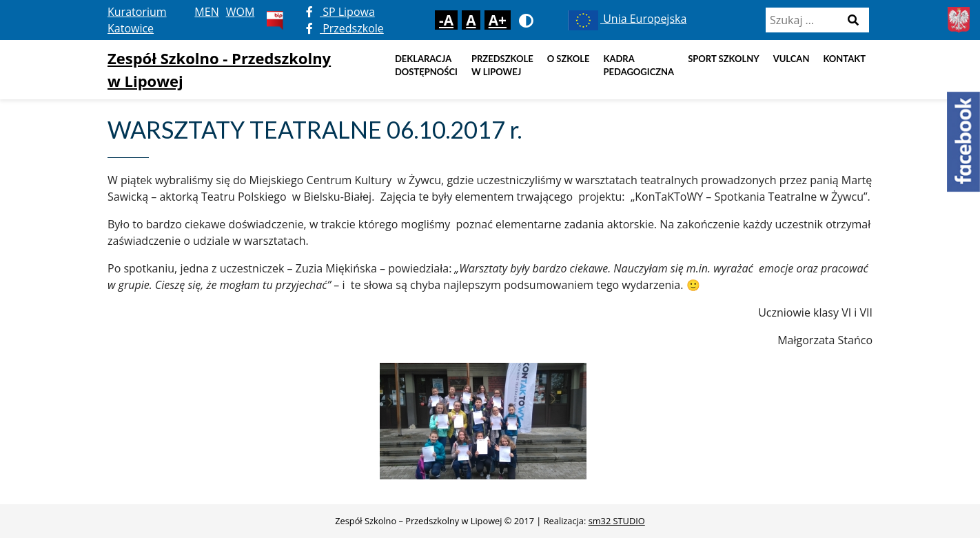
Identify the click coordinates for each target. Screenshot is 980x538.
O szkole (569, 59)
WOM (241, 12)
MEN (206, 12)
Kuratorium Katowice (137, 20)
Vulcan (792, 59)
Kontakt (844, 59)
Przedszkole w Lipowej (502, 66)
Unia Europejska (626, 19)
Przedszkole (345, 28)
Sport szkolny (724, 59)
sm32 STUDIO (617, 521)
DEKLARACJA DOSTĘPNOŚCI (426, 66)
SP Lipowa (340, 12)
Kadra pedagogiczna (639, 66)
